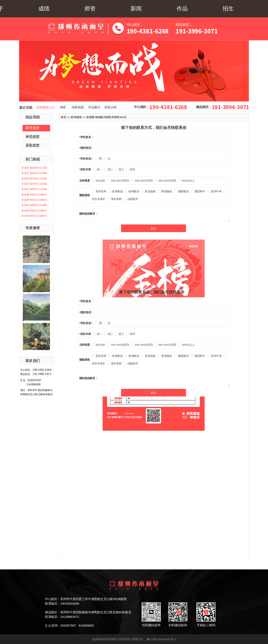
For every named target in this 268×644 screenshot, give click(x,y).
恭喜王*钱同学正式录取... (35, 173)
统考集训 (116, 191)
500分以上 (186, 181)
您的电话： (87, 148)
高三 (119, 170)
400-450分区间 (142, 181)
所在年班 (86, 170)
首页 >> (66, 117)
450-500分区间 (165, 181)
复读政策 (148, 191)
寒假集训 (165, 191)
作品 (182, 9)
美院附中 (198, 191)
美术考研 (114, 199)
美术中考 (214, 191)
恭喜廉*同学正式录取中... (35, 194)
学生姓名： (87, 137)
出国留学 (131, 199)
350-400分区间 (118, 181)
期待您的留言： (89, 214)
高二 (109, 170)
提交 (153, 228)
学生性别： (87, 159)
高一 (97, 170)
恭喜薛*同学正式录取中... (35, 200)
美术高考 (99, 191)
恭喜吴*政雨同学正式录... (35, 168)
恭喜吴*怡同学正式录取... (35, 189)
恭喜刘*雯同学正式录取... (35, 184)
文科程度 (85, 180)
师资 (90, 9)
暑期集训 (181, 191)
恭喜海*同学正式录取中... (35, 216)
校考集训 (132, 191)
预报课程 (85, 195)
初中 (131, 170)
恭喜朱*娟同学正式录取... (35, 205)
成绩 (44, 9)
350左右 (99, 181)
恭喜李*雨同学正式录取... (35, 178)
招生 (228, 9)
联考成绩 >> (79, 117)
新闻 (136, 9)
